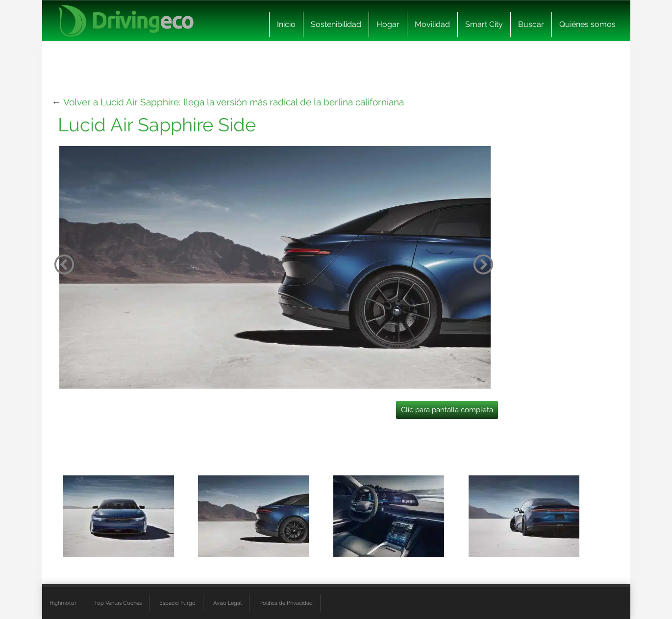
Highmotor (63, 603)
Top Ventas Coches (118, 603)
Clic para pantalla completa (447, 410)
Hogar (388, 24)
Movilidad (432, 24)
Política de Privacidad (286, 603)
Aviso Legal (227, 603)
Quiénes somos (587, 24)
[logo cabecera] (126, 21)
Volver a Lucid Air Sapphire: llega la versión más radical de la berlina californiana (234, 102)
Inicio (286, 24)
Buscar (531, 24)
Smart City (484, 24)
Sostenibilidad (336, 24)
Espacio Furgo (177, 603)
